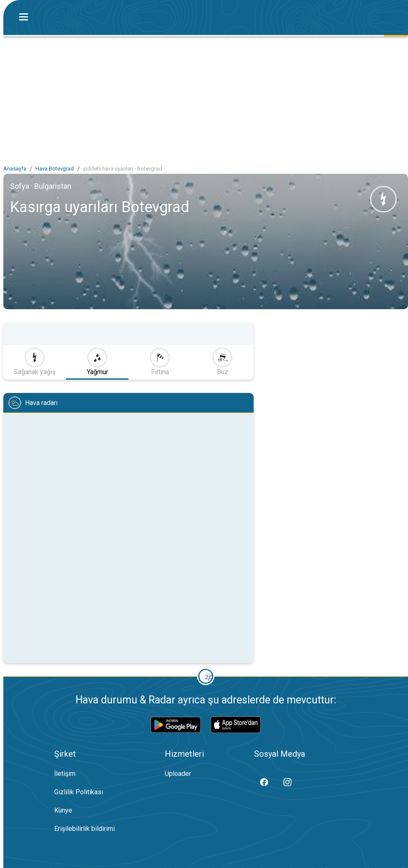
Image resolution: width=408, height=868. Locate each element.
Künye (63, 810)
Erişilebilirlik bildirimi (84, 829)
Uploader (178, 774)
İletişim (65, 774)
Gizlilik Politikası (79, 792)
